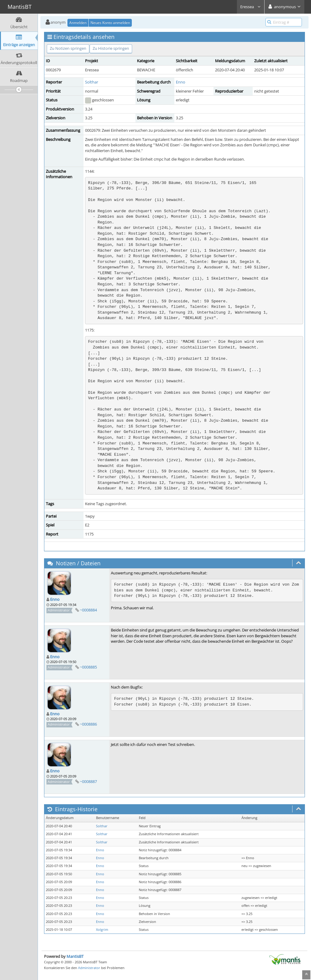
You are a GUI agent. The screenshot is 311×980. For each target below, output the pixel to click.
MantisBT (75, 956)
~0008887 (88, 781)
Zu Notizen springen (68, 48)
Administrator (89, 968)
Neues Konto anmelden (110, 23)
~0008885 (88, 667)
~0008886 (88, 724)
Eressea (251, 7)
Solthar (92, 82)
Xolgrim (102, 930)
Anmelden (78, 23)
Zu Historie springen (111, 48)
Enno (181, 82)
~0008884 (88, 610)
